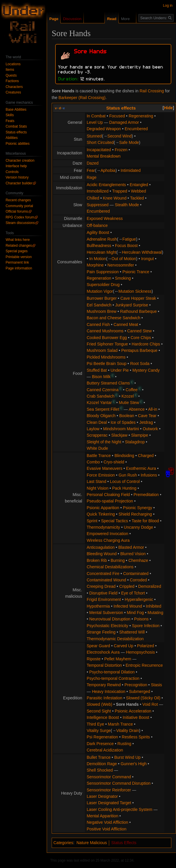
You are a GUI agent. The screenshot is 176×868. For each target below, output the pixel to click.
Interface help (16, 166)
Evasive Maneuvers (104, 468)
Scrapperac (97, 435)
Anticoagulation (101, 547)
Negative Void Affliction (107, 822)
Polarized (145, 646)
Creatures (13, 92)
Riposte (94, 659)
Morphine (95, 265)
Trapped (120, 191)
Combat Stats (16, 126)
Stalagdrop (135, 442)
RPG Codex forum (20, 217)
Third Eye (95, 724)
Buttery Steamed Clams (108, 383)
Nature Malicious (92, 843)
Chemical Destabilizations (110, 567)
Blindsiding (124, 456)
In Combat (96, 116)
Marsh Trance (121, 724)
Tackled (137, 198)
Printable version (19, 257)
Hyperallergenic (139, 599)
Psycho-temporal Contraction (113, 678)
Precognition (136, 685)
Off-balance (97, 225)
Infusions (149, 475)
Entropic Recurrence (144, 665)
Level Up (95, 122)
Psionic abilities (18, 144)
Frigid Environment (104, 599)
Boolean (127, 416)
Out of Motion (124, 259)
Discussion (72, 19)
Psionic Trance (136, 272)
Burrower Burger (102, 298)
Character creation (20, 160)
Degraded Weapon (104, 129)
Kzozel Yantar (99, 403)
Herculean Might (102, 252)
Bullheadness (99, 246)
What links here (18, 240)
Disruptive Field (103, 593)
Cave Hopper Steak (138, 298)
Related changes (19, 246)
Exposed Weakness (105, 218)
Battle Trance (99, 456)
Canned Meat (126, 324)
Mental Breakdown (104, 156)
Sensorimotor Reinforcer (109, 790)
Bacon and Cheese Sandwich (114, 318)
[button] (168, 108)
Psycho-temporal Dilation (112, 672)
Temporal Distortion (104, 665)
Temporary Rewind (104, 685)
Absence (137, 409)
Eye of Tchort (133, 593)
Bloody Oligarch (101, 416)
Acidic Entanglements (106, 185)
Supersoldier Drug (103, 285)
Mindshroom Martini (121, 429)
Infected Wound (128, 606)
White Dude (97, 448)
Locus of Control (125, 481)
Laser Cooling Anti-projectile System (120, 809)
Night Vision (97, 488)
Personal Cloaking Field (108, 495)
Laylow (93, 429)
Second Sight (99, 711)
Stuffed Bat (97, 370)
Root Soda (140, 364)
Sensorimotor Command (109, 777)
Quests (11, 75)
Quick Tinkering (101, 514)
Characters (14, 87)
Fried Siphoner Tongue (107, 344)
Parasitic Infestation (104, 698)
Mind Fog (135, 613)
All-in (153, 409)
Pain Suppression (103, 272)
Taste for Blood (145, 521)
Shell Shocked (100, 770)
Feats (10, 121)
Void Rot (150, 704)
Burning (118, 560)
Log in (168, 6)
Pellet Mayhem (118, 659)
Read (107, 19)
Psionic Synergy (137, 508)
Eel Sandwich (99, 305)
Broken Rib (97, 560)
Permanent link (17, 262)
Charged (146, 456)
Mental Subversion (106, 613)
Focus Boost (126, 246)
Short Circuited (100, 142)
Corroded (138, 580)
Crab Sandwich (101, 396)
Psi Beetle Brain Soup (107, 364)
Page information (19, 268)
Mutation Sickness (135, 291)
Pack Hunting (124, 488)
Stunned (94, 136)
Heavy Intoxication (109, 691)
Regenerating (141, 116)
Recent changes (18, 200)
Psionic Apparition (103, 508)
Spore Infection (146, 626)
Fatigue (129, 239)
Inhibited (154, 606)
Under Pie (120, 370)
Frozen (121, 150)
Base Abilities (16, 110)
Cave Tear (147, 416)
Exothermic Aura (141, 468)
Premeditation (146, 495)
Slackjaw (119, 435)
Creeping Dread (101, 586)
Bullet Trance (99, 757)
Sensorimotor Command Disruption (119, 783)
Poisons (141, 619)
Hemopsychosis (141, 652)
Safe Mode (129, 142)
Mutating (155, 613)
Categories (63, 843)
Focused (117, 116)
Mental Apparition (102, 816)
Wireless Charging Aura (108, 540)
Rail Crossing (152, 91)
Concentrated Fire (103, 574)
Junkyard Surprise (132, 305)
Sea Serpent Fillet (103, 409)
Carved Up (124, 646)
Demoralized (150, 586)
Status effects (121, 108)
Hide (168, 108)
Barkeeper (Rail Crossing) (82, 98)
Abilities (12, 138)
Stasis (156, 685)
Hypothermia (98, 606)
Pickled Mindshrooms (106, 357)
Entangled (139, 185)
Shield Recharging (135, 514)
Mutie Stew (129, 403)
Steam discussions (20, 223)
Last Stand (96, 481)
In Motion (98, 259)
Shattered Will (132, 632)
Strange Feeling (101, 632)
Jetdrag (146, 422)
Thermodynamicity (103, 527)
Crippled (127, 586)
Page (54, 19)
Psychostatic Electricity (107, 626)
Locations (13, 64)
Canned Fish (98, 324)
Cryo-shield (114, 462)
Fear (91, 170)
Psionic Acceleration (133, 711)
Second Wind (120, 136)
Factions (12, 81)
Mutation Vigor (100, 291)
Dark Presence (100, 744)
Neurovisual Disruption (110, 619)
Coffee (131, 390)
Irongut (147, 259)
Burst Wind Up (127, 757)
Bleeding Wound (102, 554)
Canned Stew (140, 331)
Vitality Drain (128, 731)
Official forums (17, 211)
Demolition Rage (102, 764)
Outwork (150, 429)
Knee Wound (115, 198)
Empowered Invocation (107, 534)
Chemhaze (138, 560)
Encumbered (136, 129)
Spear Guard (98, 646)
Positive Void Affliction (107, 829)
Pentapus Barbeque (140, 350)
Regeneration (99, 278)
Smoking (123, 278)
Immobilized (98, 191)
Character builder (19, 183)
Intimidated (130, 170)
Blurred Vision (133, 554)
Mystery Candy (146, 370)
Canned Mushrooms (105, 331)
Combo (93, 462)
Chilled (93, 198)
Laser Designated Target (109, 803)
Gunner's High (134, 764)
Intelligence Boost (103, 717)
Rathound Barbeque (138, 311)
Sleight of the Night (104, 442)
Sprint (92, 521)
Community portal (19, 206)
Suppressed (98, 205)
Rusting (124, 744)
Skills (10, 115)
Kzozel (128, 396)
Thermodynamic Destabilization (115, 639)
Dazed (93, 163)
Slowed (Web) (100, 704)
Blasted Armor (131, 547)
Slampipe (140, 435)
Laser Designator (102, 796)
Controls (12, 172)
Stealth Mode (127, 205)
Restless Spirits (136, 737)
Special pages (16, 251)
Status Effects (124, 843)
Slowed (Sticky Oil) (143, 698)
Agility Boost (98, 232)
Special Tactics (114, 521)
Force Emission (101, 475)
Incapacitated (99, 150)
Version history (17, 177)
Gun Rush (128, 475)
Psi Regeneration (102, 737)
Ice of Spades (123, 422)
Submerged (140, 691)
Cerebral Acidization (105, 750)
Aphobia (108, 170)
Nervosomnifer (121, 265)
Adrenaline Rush (102, 239)
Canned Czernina (103, 390)
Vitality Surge (99, 731)
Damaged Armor (124, 122)
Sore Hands (127, 704)
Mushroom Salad (102, 350)
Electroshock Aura (103, 652)
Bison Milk (101, 377)
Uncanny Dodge (138, 527)
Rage (92, 177)
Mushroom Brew (102, 311)
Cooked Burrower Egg (107, 338)
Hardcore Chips (146, 344)
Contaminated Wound (106, 580)
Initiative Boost (136, 717)
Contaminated (136, 574)
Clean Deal (97, 422)
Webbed (138, 191)
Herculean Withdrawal (142, 252)
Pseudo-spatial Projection (110, 501)
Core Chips (141, 338)
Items (10, 70)
